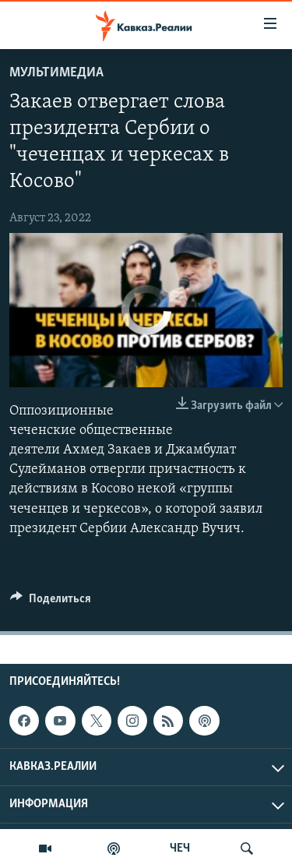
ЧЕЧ (180, 849)
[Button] (51, 602)
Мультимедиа (56, 73)
